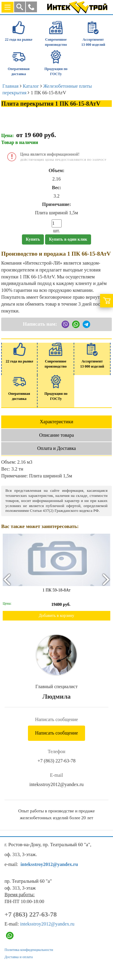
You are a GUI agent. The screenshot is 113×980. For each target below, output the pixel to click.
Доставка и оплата (19, 957)
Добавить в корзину (56, 616)
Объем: (57, 170)
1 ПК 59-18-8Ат (56, 590)
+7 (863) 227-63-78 (56, 761)
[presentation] (6, 579)
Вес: (56, 188)
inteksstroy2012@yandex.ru (56, 784)
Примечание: (56, 204)
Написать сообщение (57, 733)
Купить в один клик (68, 239)
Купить (33, 239)
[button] (31, 7)
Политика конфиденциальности (29, 950)
